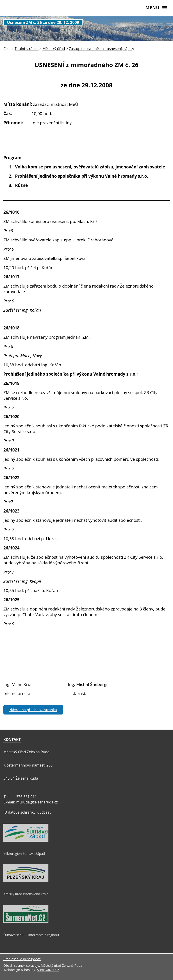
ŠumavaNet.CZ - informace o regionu (31, 935)
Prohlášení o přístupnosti (22, 959)
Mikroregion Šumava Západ (24, 854)
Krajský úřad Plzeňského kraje (26, 894)
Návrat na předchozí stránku (33, 710)
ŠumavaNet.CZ (48, 970)
